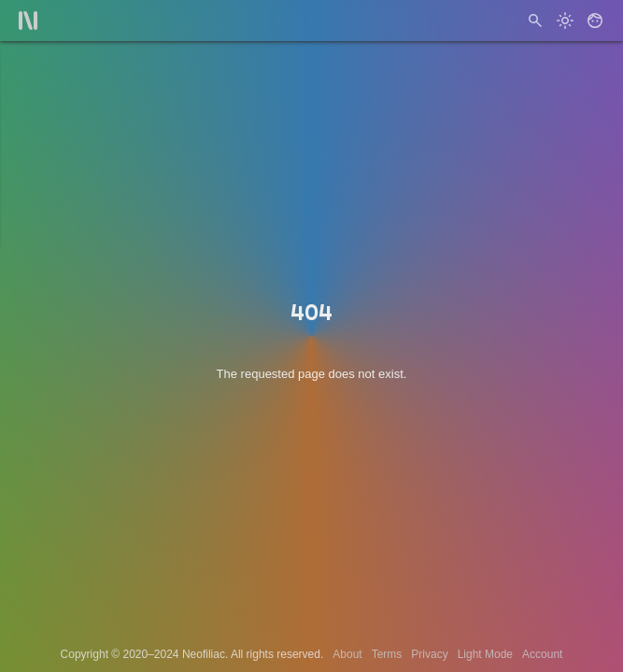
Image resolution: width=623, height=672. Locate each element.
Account (542, 654)
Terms (387, 654)
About (347, 654)
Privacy (429, 654)
